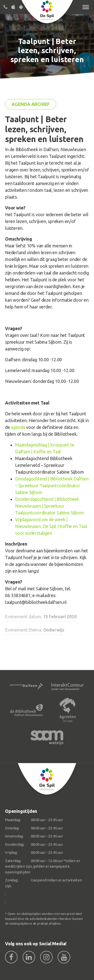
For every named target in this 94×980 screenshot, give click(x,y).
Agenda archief (31, 104)
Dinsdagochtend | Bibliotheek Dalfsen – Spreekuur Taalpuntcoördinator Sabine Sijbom (52, 485)
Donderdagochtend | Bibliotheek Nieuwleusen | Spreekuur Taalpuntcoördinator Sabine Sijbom (49, 506)
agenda (18, 427)
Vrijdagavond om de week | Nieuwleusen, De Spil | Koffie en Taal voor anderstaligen (51, 526)
